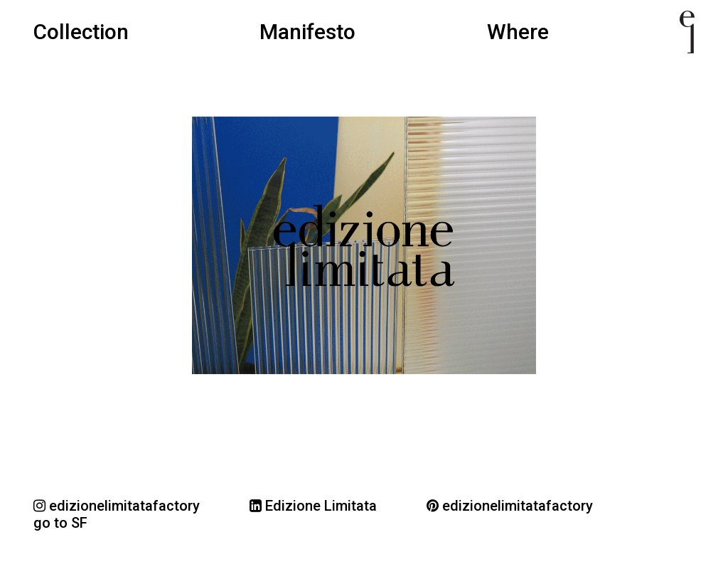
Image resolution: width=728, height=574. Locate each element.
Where (518, 32)
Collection (81, 32)
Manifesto (307, 32)
